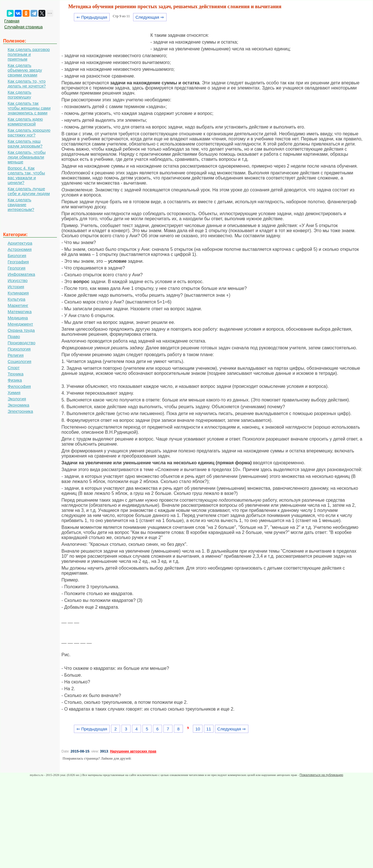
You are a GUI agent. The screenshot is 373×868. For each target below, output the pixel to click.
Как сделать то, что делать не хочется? (27, 84)
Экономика (18, 405)
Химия (14, 393)
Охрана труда (21, 330)
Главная (12, 21)
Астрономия (20, 249)
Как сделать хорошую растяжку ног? (29, 132)
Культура (16, 299)
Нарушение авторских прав (133, 751)
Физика (15, 380)
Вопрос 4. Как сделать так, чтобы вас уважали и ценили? (26, 175)
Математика (20, 312)
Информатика (21, 274)
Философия (19, 386)
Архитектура (20, 243)
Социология (19, 361)
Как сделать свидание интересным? (21, 205)
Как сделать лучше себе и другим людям (29, 191)
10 (198, 729)
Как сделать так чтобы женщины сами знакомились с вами (29, 108)
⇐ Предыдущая (92, 17)
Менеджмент (20, 324)
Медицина (18, 318)
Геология (17, 268)
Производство (22, 343)
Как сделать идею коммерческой (25, 121)
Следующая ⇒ (150, 17)
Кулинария (18, 293)
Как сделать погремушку (19, 95)
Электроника (20, 411)
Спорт (14, 368)
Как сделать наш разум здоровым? (25, 144)
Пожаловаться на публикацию (321, 775)
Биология (17, 256)
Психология (19, 349)
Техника (16, 374)
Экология (17, 399)
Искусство (18, 280)
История (16, 287)
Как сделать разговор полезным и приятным (29, 54)
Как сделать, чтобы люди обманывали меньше (27, 157)
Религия (16, 355)
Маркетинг (18, 305)
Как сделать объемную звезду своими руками (25, 70)
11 (209, 729)
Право (14, 336)
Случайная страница (24, 27)
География (18, 262)
